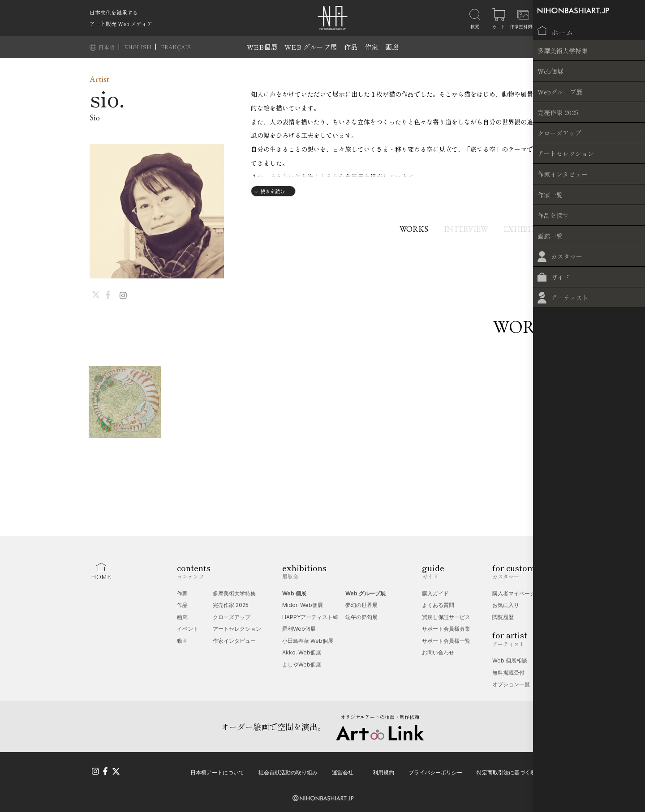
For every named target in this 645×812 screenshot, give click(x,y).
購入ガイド (435, 593)
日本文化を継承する (114, 12)
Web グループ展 (365, 593)
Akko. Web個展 (302, 652)
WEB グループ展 (311, 47)
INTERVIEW (460, 229)
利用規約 (383, 771)
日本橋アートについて (217, 771)
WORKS (402, 229)
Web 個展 (294, 593)
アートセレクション (237, 629)
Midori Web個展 (303, 605)
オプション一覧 (511, 684)
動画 (182, 641)
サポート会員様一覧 (446, 641)
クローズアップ (232, 617)
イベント (188, 629)
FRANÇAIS (176, 47)
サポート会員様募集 (446, 629)
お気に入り (506, 605)
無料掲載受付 (508, 673)
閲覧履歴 (503, 617)
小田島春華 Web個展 (308, 641)
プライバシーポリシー (435, 771)
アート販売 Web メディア (121, 24)
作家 (371, 47)
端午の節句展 (361, 617)
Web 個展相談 (510, 660)
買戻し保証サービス (446, 617)
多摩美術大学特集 (234, 593)
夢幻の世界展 (361, 605)
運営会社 (343, 771)
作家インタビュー (234, 641)
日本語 (107, 47)
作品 (351, 47)
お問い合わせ (438, 652)
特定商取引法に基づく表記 (509, 771)
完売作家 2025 (231, 605)
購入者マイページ (514, 593)
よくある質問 (438, 605)
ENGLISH (138, 47)
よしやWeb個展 (302, 665)
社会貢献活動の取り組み (288, 771)
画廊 (392, 47)
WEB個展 (262, 47)
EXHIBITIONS (529, 229)
